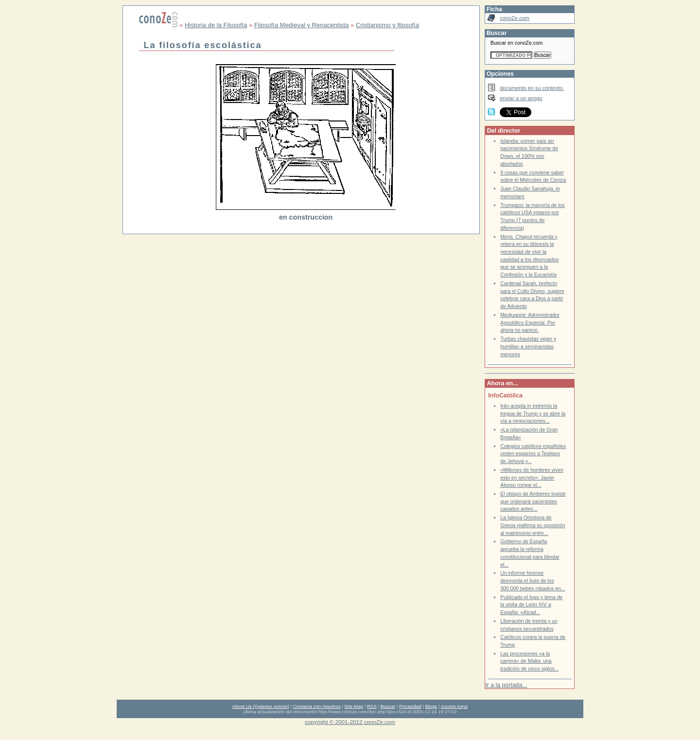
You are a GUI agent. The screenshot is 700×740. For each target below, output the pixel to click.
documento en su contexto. (532, 88)
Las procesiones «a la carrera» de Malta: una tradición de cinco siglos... (529, 661)
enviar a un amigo (521, 98)
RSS (372, 706)
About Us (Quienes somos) (261, 706)
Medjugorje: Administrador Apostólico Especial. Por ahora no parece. (530, 323)
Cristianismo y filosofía (387, 25)
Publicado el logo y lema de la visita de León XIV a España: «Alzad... (531, 605)
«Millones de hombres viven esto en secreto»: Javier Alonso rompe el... (532, 478)
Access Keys (454, 706)
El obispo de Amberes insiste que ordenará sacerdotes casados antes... (533, 501)
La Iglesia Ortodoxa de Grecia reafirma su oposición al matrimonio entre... (533, 525)
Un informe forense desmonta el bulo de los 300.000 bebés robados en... (533, 581)
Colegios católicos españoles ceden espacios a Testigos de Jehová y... (533, 454)
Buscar (388, 706)
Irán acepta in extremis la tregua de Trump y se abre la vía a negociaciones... (533, 413)
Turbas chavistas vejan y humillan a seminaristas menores (528, 346)
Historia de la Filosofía (216, 25)
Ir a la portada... (506, 685)
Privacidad (410, 706)
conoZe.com (515, 18)
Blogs (431, 706)
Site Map (353, 706)
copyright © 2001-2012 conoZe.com (350, 722)
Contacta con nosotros (317, 706)
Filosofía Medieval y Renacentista (301, 25)
